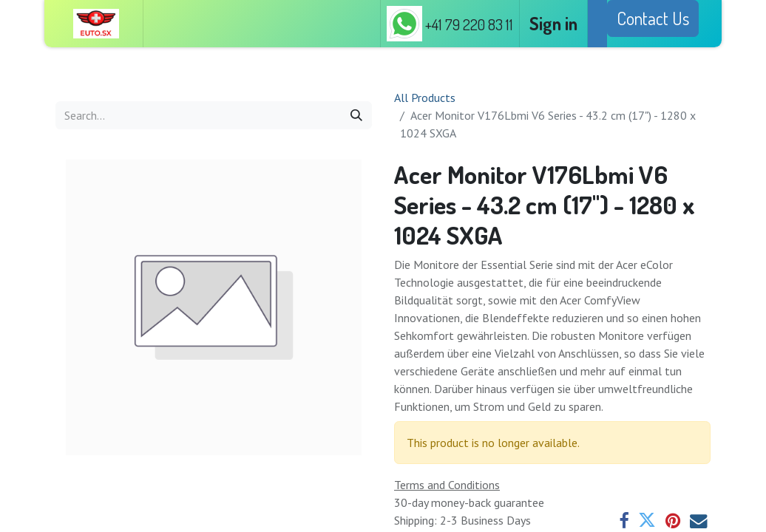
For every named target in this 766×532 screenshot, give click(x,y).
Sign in (553, 23)
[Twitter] (647, 521)
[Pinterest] (673, 521)
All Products (425, 98)
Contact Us (653, 18)
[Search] (356, 115)
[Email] (699, 521)
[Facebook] (624, 521)
